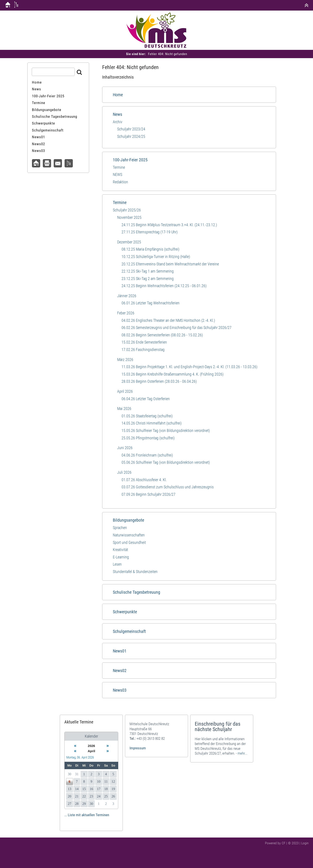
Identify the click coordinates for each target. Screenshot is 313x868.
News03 (120, 690)
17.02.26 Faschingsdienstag (143, 350)
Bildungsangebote (128, 520)
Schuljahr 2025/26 (127, 210)
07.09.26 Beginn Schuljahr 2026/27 (148, 494)
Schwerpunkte (125, 612)
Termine (119, 167)
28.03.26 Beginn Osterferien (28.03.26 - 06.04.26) (159, 381)
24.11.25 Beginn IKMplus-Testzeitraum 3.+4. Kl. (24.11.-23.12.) (169, 225)
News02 (120, 671)
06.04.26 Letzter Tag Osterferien (146, 399)
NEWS (117, 174)
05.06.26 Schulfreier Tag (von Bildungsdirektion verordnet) (166, 462)
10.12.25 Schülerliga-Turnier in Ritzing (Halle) (156, 257)
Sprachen (120, 528)
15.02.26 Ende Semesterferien (144, 342)
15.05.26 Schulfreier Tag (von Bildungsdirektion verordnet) (166, 431)
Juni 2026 (125, 448)
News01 (120, 651)
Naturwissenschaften (129, 535)
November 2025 (129, 217)
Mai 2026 (124, 409)
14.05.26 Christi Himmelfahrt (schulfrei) (152, 423)
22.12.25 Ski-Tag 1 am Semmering (148, 271)
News (117, 114)
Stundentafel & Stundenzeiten (135, 572)
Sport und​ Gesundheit (129, 542)
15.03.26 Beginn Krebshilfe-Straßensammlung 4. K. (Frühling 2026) (172, 374)
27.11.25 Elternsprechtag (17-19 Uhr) (150, 232)
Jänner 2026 (127, 296)
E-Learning (121, 557)
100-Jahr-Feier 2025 (130, 160)
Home (118, 95)
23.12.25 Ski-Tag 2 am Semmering (148, 279)
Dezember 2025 (129, 242)
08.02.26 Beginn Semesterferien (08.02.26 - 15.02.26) (162, 335)
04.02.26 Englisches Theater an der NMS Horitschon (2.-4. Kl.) (168, 320)
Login (305, 843)
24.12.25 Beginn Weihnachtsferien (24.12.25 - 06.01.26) (164, 286)
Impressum (138, 748)
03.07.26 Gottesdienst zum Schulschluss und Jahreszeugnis (168, 487)
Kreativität (120, 550)
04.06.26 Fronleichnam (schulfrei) (147, 455)
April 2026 (125, 391)
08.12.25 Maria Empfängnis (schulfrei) (150, 249)
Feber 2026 (126, 313)
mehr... (242, 753)
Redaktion (120, 182)
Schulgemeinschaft (129, 631)
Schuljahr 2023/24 (131, 129)
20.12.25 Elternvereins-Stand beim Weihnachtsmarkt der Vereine (170, 264)
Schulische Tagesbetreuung (137, 592)
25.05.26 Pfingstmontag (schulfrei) (148, 438)
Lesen (117, 564)
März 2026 (125, 360)
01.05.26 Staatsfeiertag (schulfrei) (147, 416)
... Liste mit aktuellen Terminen (87, 815)
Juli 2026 (124, 472)
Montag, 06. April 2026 (80, 757)
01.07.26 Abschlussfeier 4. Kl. (144, 480)
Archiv (118, 122)
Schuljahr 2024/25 (131, 136)
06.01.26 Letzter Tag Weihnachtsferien (151, 303)
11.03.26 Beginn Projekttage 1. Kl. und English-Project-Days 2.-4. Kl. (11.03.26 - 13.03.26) (189, 367)
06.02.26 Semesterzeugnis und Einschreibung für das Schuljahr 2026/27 (176, 328)
